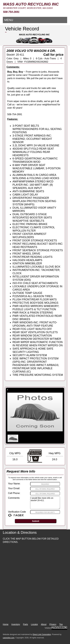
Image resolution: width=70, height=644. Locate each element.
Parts (25, 624)
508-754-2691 (11, 12)
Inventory (16, 624)
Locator (34, 624)
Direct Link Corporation (42, 634)
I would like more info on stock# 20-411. (45, 503)
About (44, 624)
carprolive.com (9, 638)
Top (61, 624)
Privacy (53, 624)
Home (6, 624)
